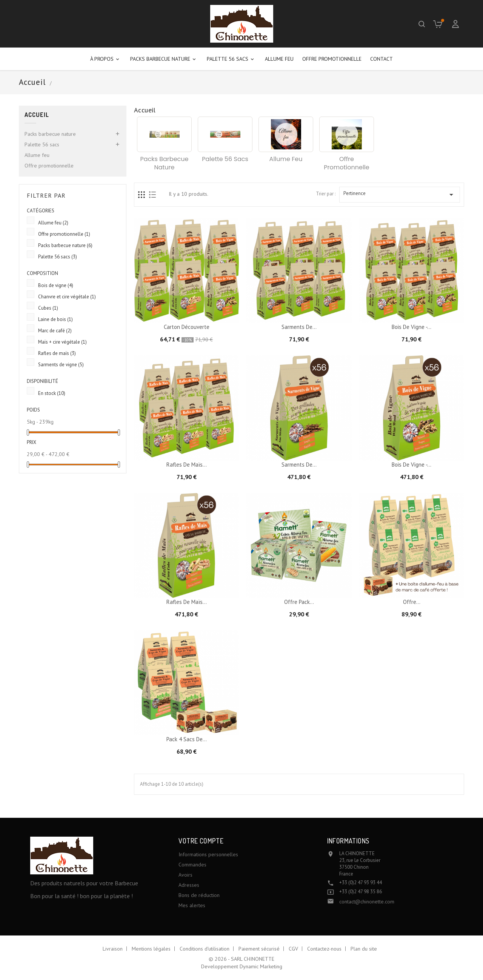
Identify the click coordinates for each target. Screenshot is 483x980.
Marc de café (55, 331)
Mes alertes (192, 905)
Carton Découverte (187, 327)
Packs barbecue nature (164, 59)
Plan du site (364, 949)
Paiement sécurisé (259, 949)
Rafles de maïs (57, 353)
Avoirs (185, 875)
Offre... (412, 602)
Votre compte (201, 841)
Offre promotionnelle (332, 59)
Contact (381, 59)
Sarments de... (299, 327)
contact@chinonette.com (367, 902)
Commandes (192, 865)
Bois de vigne (56, 285)
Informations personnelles (208, 854)
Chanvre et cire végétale (67, 297)
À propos (106, 59)
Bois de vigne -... (411, 327)
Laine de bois (55, 319)
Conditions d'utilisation (205, 949)
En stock (52, 393)
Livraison (113, 949)
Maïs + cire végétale (62, 342)
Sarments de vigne (61, 365)
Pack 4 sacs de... (187, 739)
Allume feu (279, 59)
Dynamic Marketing (261, 966)
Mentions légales (151, 949)
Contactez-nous (324, 949)
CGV (293, 949)
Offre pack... (299, 602)
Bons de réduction (199, 895)
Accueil (37, 115)
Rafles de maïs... (187, 465)
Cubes (48, 308)
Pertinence (400, 195)
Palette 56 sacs (232, 59)
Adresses (189, 885)
